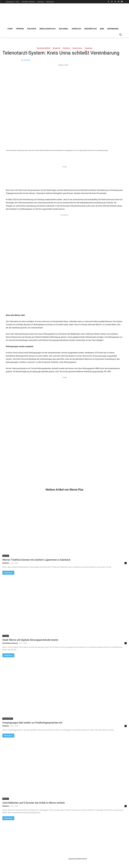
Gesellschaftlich (44, 48)
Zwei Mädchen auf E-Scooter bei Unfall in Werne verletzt (34, 803)
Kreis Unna (77, 48)
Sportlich (6, 556)
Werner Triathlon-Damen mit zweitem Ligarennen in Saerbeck (36, 560)
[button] (120, 34)
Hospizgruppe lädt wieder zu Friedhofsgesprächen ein (32, 723)
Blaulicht (57, 48)
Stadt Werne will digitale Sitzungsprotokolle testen (30, 640)
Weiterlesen (8, 573)
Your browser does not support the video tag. (24, 452)
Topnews (88, 48)
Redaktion (27, 60)
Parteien (6, 636)
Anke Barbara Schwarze (10, 643)
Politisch (67, 48)
